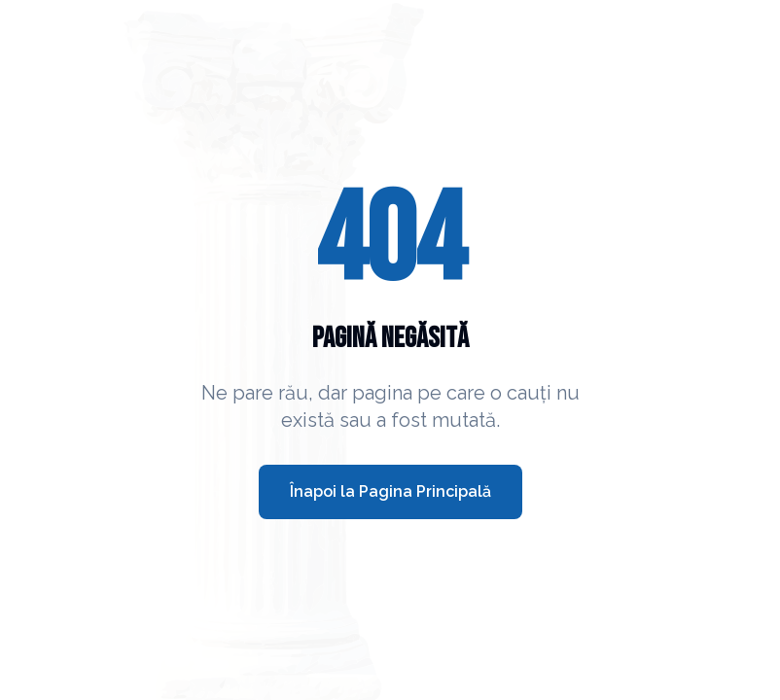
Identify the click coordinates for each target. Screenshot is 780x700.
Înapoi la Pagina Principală (390, 491)
